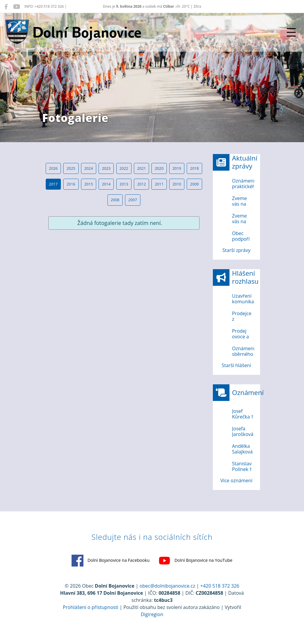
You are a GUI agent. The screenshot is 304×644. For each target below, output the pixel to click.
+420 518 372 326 (220, 586)
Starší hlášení (236, 365)
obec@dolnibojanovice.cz (167, 586)
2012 (141, 184)
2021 (141, 168)
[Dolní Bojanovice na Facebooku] (6, 7)
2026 (53, 168)
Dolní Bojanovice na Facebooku (111, 561)
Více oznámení (236, 480)
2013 (124, 184)
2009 (194, 184)
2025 (71, 168)
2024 (89, 168)
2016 (71, 184)
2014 (106, 184)
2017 (53, 184)
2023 (106, 168)
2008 (115, 200)
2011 (159, 184)
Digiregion (152, 614)
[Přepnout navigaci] (291, 32)
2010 (177, 184)
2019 (177, 168)
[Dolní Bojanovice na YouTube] (16, 7)
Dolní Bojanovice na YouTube (195, 561)
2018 (194, 168)
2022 (124, 168)
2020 (159, 168)
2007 (133, 200)
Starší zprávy (236, 250)
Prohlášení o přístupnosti (91, 607)
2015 (89, 184)
